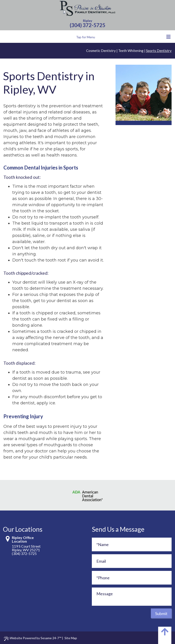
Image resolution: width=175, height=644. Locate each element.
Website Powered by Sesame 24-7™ (33, 638)
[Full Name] (132, 544)
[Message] (132, 597)
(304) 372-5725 (87, 25)
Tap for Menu (123, 37)
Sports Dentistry (159, 51)
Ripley (87, 21)
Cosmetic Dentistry (101, 51)
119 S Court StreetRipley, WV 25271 (26, 548)
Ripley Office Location (23, 539)
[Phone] (132, 578)
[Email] (132, 561)
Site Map (71, 638)
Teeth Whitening (131, 51)
